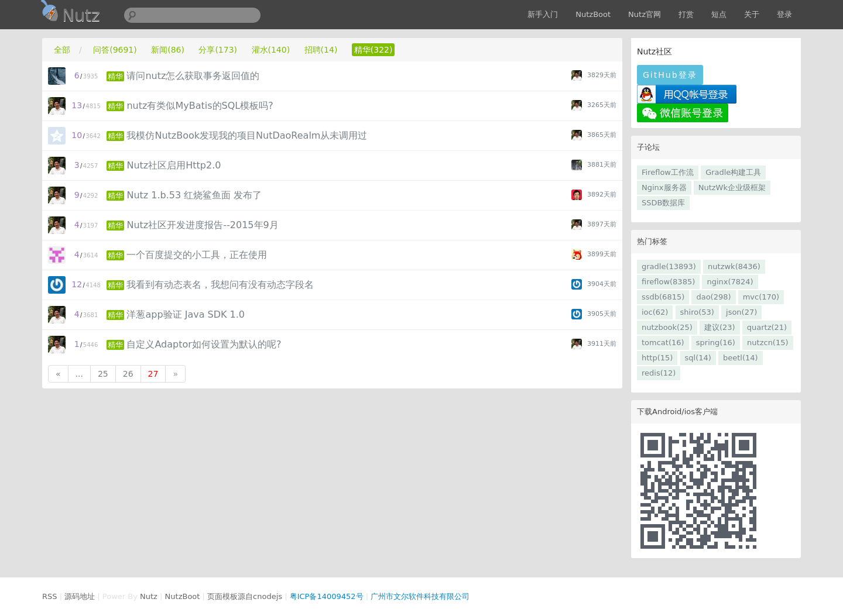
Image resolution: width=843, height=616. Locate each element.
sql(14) (698, 358)
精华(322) (373, 50)
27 (153, 374)
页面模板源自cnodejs (245, 596)
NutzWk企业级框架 (732, 187)
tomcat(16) (663, 343)
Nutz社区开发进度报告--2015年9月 (202, 225)
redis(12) (659, 373)
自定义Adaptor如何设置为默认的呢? (204, 344)
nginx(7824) (730, 282)
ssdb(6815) (663, 297)
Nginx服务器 (664, 187)
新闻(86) (168, 50)
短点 (719, 14)
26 (128, 374)
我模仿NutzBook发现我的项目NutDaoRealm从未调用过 (247, 135)
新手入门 (543, 14)
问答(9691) (115, 50)
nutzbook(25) (667, 327)
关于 (752, 14)
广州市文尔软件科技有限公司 (420, 596)
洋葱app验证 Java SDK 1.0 (186, 314)
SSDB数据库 (663, 203)
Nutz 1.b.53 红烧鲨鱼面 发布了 (194, 195)
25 (103, 374)
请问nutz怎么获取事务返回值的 (193, 76)
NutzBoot (593, 14)
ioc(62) (655, 312)
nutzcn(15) (767, 343)
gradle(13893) (669, 266)
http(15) (657, 358)
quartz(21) (767, 327)
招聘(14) (321, 50)
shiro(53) (697, 312)
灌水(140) (271, 50)
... (79, 374)
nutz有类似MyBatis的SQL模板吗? (200, 106)
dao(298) (713, 297)
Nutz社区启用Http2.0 (174, 165)
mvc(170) (761, 297)
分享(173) (218, 50)
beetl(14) (741, 358)
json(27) (741, 312)
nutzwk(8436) (734, 266)
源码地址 (80, 596)
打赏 (686, 14)
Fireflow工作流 (668, 172)
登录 (784, 14)
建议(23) (720, 327)
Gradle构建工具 (733, 172)
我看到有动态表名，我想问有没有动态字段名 (220, 285)
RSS (50, 596)
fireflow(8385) (668, 282)
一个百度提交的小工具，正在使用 (197, 255)
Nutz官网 (645, 14)
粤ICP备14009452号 (327, 596)
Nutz (149, 596)
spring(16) (716, 343)
